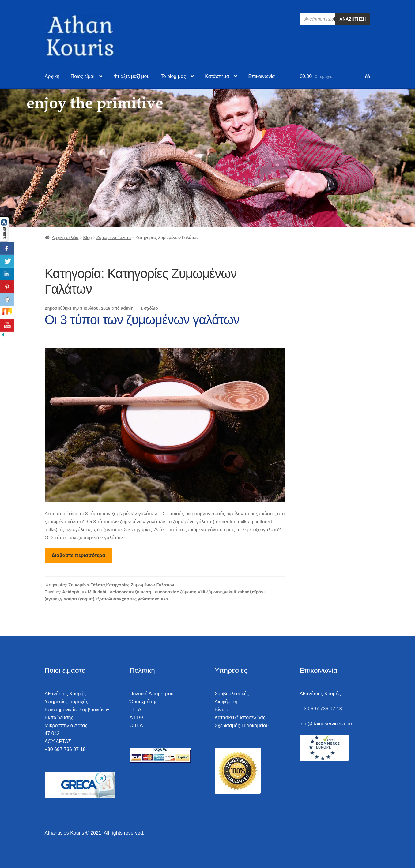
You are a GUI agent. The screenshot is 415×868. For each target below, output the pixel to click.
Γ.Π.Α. (136, 710)
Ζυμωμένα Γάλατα (114, 238)
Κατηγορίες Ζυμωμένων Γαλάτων (140, 585)
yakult (230, 592)
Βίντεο (222, 710)
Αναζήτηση (353, 19)
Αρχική (52, 76)
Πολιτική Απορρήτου (151, 694)
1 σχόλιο (149, 308)
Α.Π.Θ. (137, 718)
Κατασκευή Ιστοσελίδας (240, 718)
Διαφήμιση (226, 702)
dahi (102, 592)
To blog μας (173, 76)
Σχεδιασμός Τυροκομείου (242, 726)
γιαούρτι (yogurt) (77, 599)
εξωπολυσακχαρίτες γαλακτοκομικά (132, 599)
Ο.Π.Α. (137, 726)
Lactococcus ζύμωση (129, 592)
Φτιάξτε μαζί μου (132, 76)
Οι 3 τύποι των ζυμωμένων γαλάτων (142, 320)
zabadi (244, 592)
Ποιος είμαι (83, 76)
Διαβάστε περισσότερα (78, 555)
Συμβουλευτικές (232, 694)
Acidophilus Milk (79, 592)
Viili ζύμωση (210, 592)
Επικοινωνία (261, 76)
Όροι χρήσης (143, 702)
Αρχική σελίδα (65, 238)
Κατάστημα (217, 76)
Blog (88, 238)
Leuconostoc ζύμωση (174, 592)
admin (127, 308)
